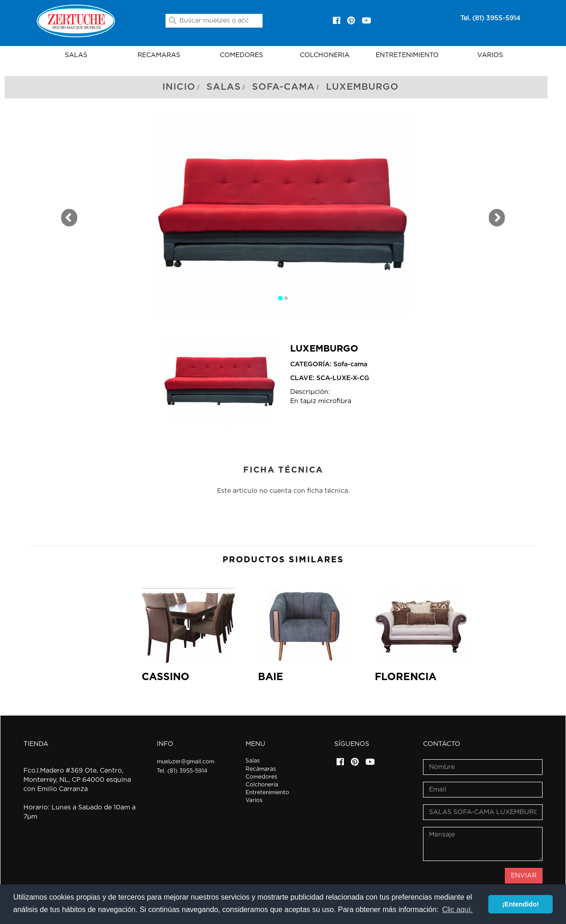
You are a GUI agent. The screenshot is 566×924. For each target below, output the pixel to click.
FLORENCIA (406, 677)
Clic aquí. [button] (457, 910)
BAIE (271, 677)
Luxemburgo (362, 87)
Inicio (179, 87)
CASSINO (166, 677)
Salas (224, 87)
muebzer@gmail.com (186, 762)
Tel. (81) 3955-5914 (490, 18)
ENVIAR (524, 876)
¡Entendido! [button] (520, 904)
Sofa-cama (283, 87)
